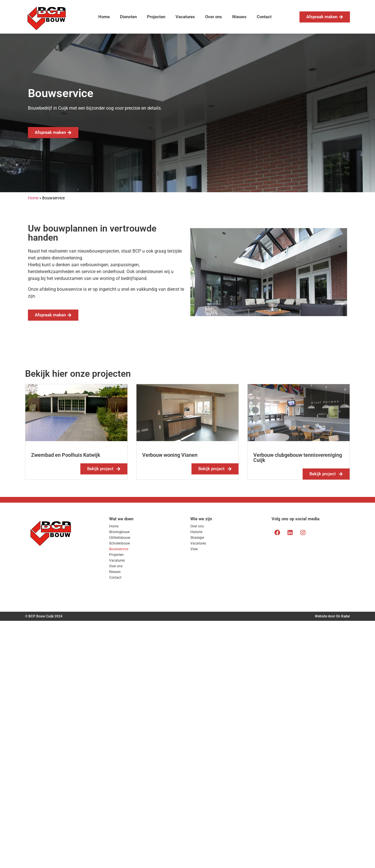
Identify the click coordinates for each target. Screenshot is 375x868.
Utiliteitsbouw (120, 538)
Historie (196, 532)
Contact (264, 17)
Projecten (156, 17)
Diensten (128, 17)
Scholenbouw (120, 543)
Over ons (214, 17)
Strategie (197, 538)
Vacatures (185, 17)
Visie (194, 549)
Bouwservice (119, 549)
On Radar (343, 616)
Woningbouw (119, 532)
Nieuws (239, 17)
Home (104, 17)
